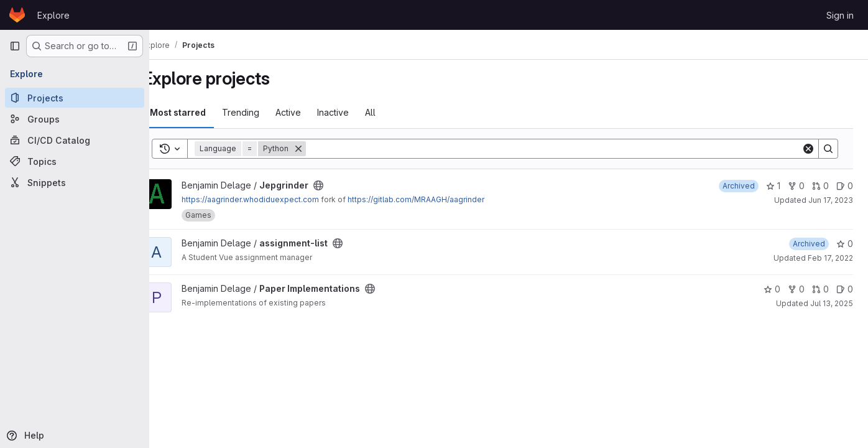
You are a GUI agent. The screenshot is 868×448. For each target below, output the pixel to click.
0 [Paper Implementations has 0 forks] (796, 289)
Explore (53, 15)
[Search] (565, 149)
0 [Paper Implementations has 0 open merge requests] (820, 289)
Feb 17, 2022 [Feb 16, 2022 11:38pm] (830, 258)
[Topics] (75, 161)
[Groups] (75, 119)
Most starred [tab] (200, 112)
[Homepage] (17, 15)
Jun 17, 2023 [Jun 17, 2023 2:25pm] (831, 200)
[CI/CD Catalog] (75, 140)
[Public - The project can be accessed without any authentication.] (341, 185)
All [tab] (393, 112)
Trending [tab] (263, 112)
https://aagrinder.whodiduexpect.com (273, 199)
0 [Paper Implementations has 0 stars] (772, 289)
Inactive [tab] (355, 112)
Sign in (840, 15)
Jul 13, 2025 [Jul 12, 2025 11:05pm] (832, 303)
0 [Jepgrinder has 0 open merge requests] (820, 186)
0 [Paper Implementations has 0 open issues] (845, 289)
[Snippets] (75, 182)
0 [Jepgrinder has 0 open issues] (845, 186)
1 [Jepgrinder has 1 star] (773, 186)
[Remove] (321, 149)
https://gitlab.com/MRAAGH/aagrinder (438, 199)
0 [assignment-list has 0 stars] (845, 244)
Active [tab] (311, 112)
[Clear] (808, 149)
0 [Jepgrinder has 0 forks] (796, 186)
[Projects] (75, 98)
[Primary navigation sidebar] (15, 46)
